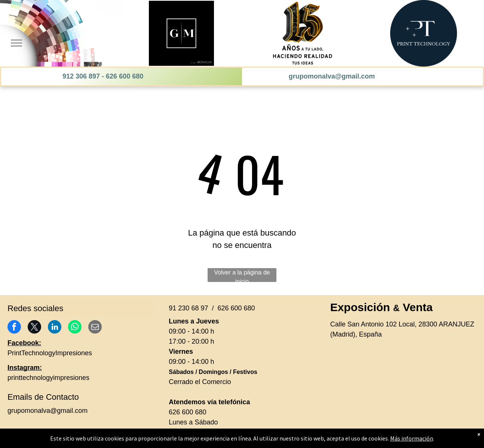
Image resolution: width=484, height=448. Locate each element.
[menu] (16, 43)
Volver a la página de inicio (242, 276)
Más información (412, 438)
